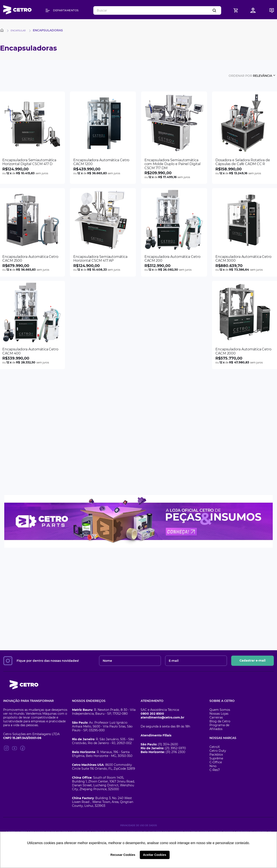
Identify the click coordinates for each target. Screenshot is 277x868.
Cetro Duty (218, 751)
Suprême (216, 758)
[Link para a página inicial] (3, 30)
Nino (213, 766)
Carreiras (216, 717)
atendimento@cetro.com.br (162, 717)
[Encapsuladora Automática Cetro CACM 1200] (103, 138)
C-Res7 (215, 770)
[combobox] (157, 10)
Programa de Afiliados (219, 727)
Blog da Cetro (220, 721)
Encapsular (18, 31)
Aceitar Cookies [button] (155, 855)
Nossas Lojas (219, 714)
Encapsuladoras (48, 30)
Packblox (216, 755)
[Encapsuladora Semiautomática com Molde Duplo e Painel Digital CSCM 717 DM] (174, 138)
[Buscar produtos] (215, 10)
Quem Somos (220, 710)
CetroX (215, 747)
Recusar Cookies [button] (123, 855)
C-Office (216, 762)
